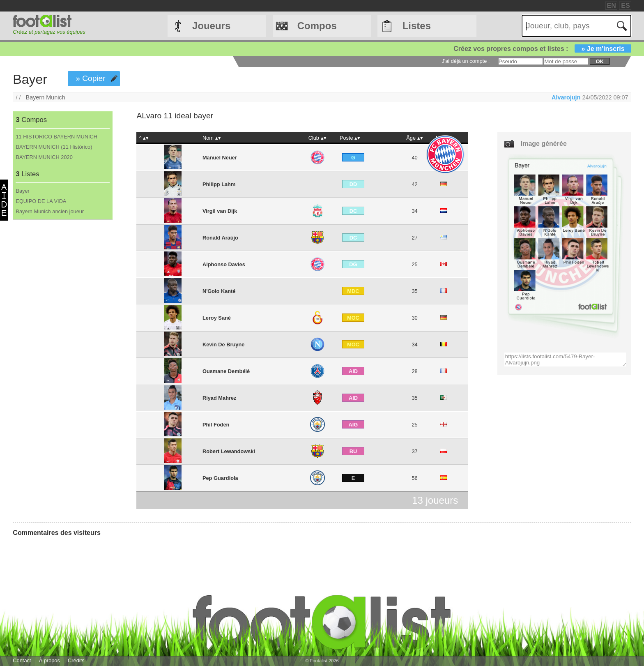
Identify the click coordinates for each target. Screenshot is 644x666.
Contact (22, 660)
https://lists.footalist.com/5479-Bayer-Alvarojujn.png (565, 360)
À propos (49, 660)
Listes (417, 26)
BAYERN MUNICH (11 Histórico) (54, 147)
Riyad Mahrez (220, 398)
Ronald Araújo (220, 238)
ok (599, 61)
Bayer (22, 191)
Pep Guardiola (220, 478)
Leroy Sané (217, 318)
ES (625, 6)
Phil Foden (216, 425)
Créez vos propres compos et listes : (542, 49)
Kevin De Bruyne (223, 345)
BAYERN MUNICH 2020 (44, 157)
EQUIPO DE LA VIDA (41, 201)
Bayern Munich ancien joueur (50, 211)
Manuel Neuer (220, 158)
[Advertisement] (62, 356)
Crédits (76, 660)
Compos (317, 26)
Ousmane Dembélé (226, 371)
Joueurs (211, 26)
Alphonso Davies (224, 264)
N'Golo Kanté (219, 291)
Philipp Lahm (219, 184)
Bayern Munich (46, 97)
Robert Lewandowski (229, 451)
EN (612, 6)
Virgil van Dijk (220, 211)
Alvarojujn (566, 97)
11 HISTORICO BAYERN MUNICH (56, 137)
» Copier (91, 78)
